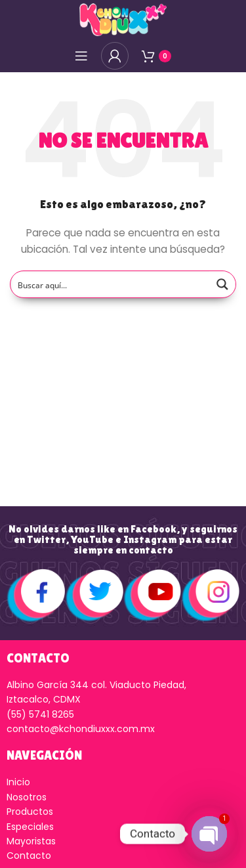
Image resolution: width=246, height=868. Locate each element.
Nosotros (27, 797)
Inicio (18, 782)
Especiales (30, 827)
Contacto (29, 856)
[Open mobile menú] (81, 56)
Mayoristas (31, 841)
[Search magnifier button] (222, 284)
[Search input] (111, 284)
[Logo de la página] (123, 19)
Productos (30, 812)
